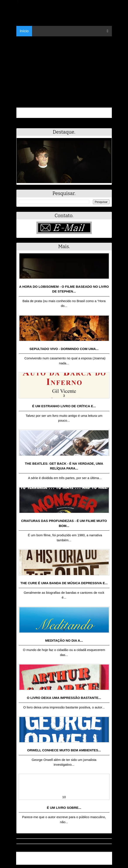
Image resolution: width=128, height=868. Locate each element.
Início (24, 31)
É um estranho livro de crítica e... (64, 406)
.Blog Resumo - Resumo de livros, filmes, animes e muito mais (66, 856)
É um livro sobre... (64, 808)
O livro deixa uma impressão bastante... (64, 698)
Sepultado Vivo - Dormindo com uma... (64, 349)
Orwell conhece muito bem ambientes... (64, 750)
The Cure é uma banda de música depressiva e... (64, 583)
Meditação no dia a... (64, 640)
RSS (107, 862)
